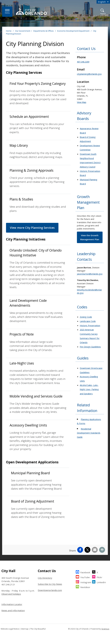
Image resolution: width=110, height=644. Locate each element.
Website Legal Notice (10, 629)
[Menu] (7, 12)
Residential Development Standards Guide (89, 433)
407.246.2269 (83, 62)
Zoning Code (86, 317)
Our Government (23, 31)
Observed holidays (11, 594)
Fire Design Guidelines (90, 347)
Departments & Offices (44, 31)
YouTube (85, 577)
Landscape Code (88, 321)
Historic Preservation (90, 325)
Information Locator (12, 604)
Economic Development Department (74, 31)
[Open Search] (103, 12)
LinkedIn (101, 582)
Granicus (105, 629)
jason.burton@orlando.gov (90, 274)
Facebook (85, 572)
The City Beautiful (38, 629)
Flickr (99, 577)
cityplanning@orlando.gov (89, 74)
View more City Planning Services (32, 228)
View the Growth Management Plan (90, 237)
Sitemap (25, 629)
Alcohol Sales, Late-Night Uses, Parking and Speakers (89, 389)
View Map (82, 102)
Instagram (86, 582)
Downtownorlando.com (50, 590)
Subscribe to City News (50, 584)
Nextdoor (85, 587)
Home (9, 31)
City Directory (45, 578)
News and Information (13, 610)
